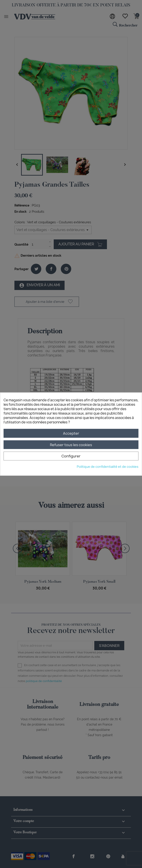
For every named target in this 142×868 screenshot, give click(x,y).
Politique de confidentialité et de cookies (108, 466)
